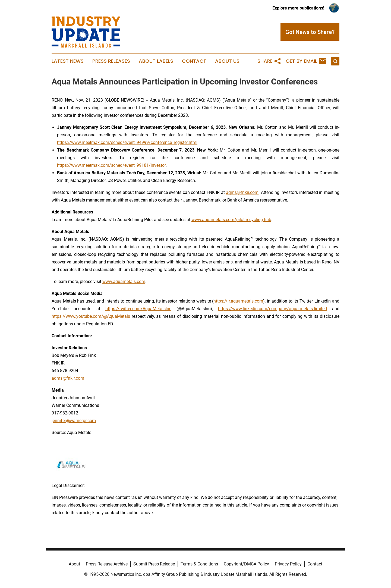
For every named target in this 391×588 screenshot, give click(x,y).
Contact (194, 61)
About (74, 564)
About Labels (156, 61)
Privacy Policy (288, 564)
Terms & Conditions (199, 564)
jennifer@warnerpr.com (74, 421)
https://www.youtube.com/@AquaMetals (91, 316)
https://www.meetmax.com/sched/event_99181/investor (111, 165)
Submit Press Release (154, 564)
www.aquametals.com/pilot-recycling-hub (231, 220)
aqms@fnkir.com (242, 192)
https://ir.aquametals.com (238, 301)
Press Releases (111, 61)
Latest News (68, 61)
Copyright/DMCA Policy (246, 564)
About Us (227, 61)
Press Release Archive (107, 564)
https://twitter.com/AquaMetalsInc (138, 309)
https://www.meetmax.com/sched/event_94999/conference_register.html (127, 142)
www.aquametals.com (124, 282)
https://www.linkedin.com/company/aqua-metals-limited (272, 309)
